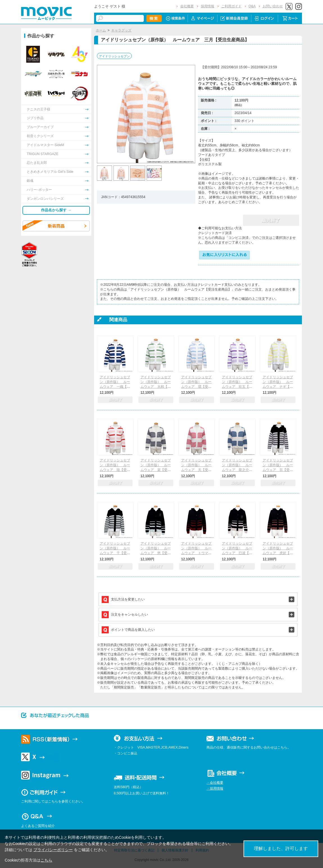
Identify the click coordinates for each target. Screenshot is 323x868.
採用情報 (208, 6)
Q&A (252, 6)
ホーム (101, 30)
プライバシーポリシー (53, 850)
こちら (46, 860)
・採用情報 (215, 788)
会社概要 (187, 6)
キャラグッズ (121, 30)
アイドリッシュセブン (114, 56)
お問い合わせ (273, 6)
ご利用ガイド (231, 6)
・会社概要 (215, 783)
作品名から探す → (56, 210)
